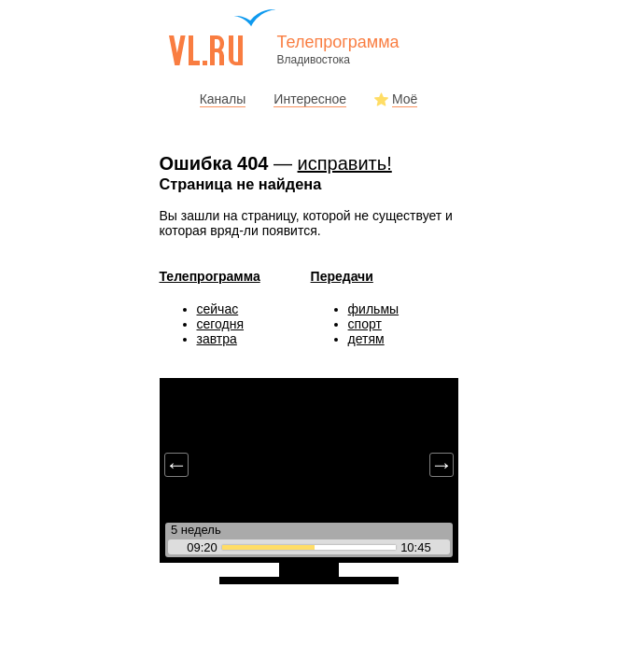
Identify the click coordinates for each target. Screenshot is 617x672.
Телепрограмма (210, 276)
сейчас (218, 309)
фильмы (374, 309)
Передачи (342, 276)
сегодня (221, 324)
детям (366, 339)
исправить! (345, 163)
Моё (405, 99)
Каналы (223, 99)
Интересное (310, 99)
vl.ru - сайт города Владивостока (223, 37)
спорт (365, 324)
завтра (217, 339)
